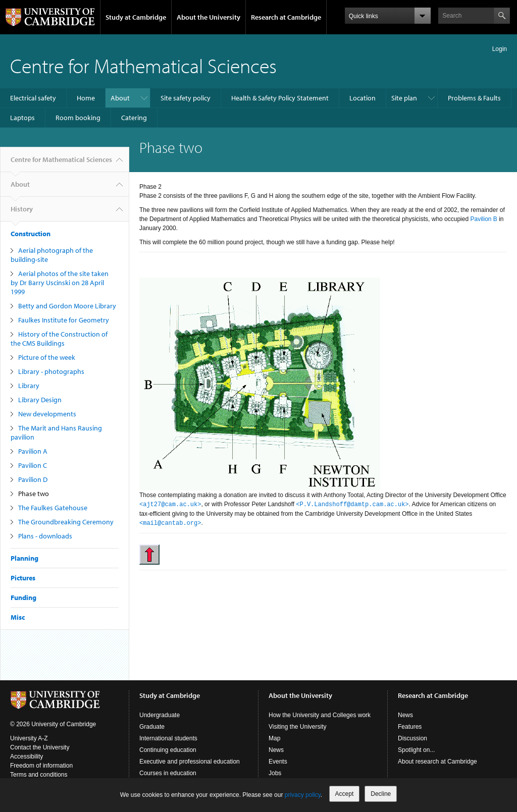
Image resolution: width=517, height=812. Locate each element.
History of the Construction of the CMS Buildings (59, 339)
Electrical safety (33, 98)
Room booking (78, 118)
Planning (24, 558)
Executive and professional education (190, 762)
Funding (23, 598)
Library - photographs (51, 371)
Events (278, 762)
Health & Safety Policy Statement (280, 98)
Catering (134, 118)
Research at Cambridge (286, 17)
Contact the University (40, 747)
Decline (381, 794)
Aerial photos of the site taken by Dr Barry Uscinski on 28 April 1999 (60, 283)
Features (410, 727)
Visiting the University (298, 727)
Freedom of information (41, 766)
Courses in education (168, 773)
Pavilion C (33, 465)
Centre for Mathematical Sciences (143, 65)
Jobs (275, 773)
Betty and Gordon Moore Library (67, 306)
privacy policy (303, 795)
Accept (345, 794)
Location (363, 98)
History (22, 213)
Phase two (34, 494)
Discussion (412, 738)
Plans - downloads (45, 536)
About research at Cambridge (437, 762)
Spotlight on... (416, 750)
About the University (209, 17)
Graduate (152, 727)
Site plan (404, 98)
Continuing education (168, 750)
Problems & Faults (474, 98)
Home (86, 98)
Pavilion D (33, 479)
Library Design (40, 400)
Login (500, 49)
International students (168, 738)
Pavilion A (33, 451)
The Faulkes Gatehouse (53, 508)
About (120, 98)
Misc (18, 617)
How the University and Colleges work (320, 715)
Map (274, 738)
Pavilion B (483, 219)
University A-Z (29, 738)
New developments (47, 414)
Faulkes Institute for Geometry (64, 320)
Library (29, 386)
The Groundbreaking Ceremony (66, 522)
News (276, 750)
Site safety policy (186, 98)
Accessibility (27, 756)
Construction (31, 234)
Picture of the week (47, 357)
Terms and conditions (39, 775)
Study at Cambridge (136, 17)
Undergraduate (160, 715)
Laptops (22, 118)
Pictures (23, 578)
